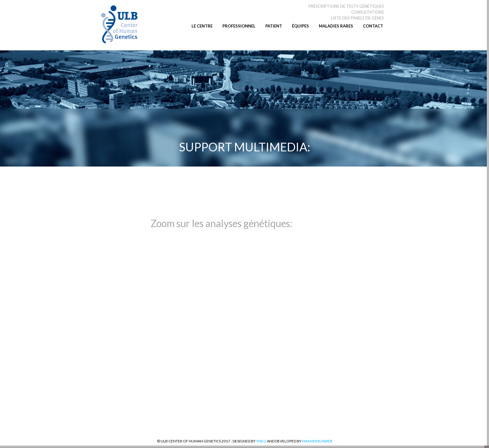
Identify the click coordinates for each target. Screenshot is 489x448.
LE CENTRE (202, 26)
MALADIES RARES (336, 26)
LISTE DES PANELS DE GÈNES (358, 18)
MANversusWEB (317, 441)
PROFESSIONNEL (239, 26)
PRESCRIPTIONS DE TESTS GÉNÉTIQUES (346, 6)
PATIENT (274, 26)
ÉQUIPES (300, 26)
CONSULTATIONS (368, 12)
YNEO (261, 441)
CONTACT (373, 26)
